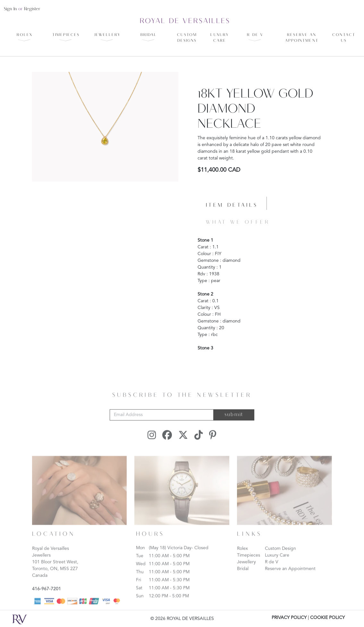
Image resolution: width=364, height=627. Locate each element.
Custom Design (280, 559)
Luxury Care (277, 566)
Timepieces (249, 566)
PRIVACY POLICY (289, 618)
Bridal (243, 580)
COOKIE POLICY (327, 618)
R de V (272, 573)
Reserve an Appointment (290, 580)
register (32, 9)
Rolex (242, 559)
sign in (10, 9)
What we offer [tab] (238, 222)
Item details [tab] (232, 205)
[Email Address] (162, 426)
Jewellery (246, 573)
